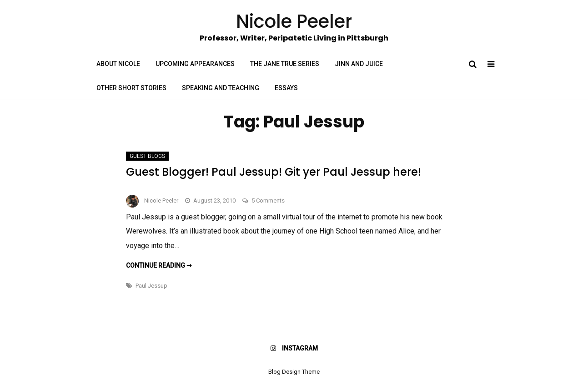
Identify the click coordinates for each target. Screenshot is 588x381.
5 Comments (268, 201)
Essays (286, 88)
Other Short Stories (131, 88)
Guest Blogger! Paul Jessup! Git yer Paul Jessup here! (274, 172)
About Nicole (118, 64)
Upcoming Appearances (195, 64)
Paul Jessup (151, 286)
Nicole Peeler (161, 201)
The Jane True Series (285, 64)
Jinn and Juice (359, 64)
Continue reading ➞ (159, 265)
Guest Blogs (147, 156)
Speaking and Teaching (221, 88)
